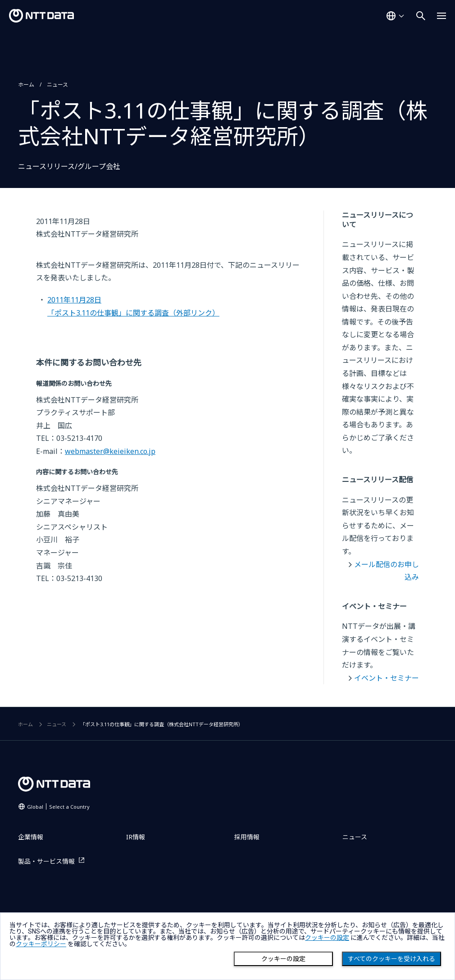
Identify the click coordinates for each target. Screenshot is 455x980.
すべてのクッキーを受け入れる (391, 959)
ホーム (26, 85)
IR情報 (136, 837)
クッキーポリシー (41, 944)
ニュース (57, 85)
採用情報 (247, 837)
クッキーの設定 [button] (327, 938)
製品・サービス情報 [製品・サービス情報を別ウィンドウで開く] (46, 861)
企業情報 (31, 837)
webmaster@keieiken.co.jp (110, 451)
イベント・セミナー (387, 678)
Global (58, 807)
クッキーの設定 (283, 959)
